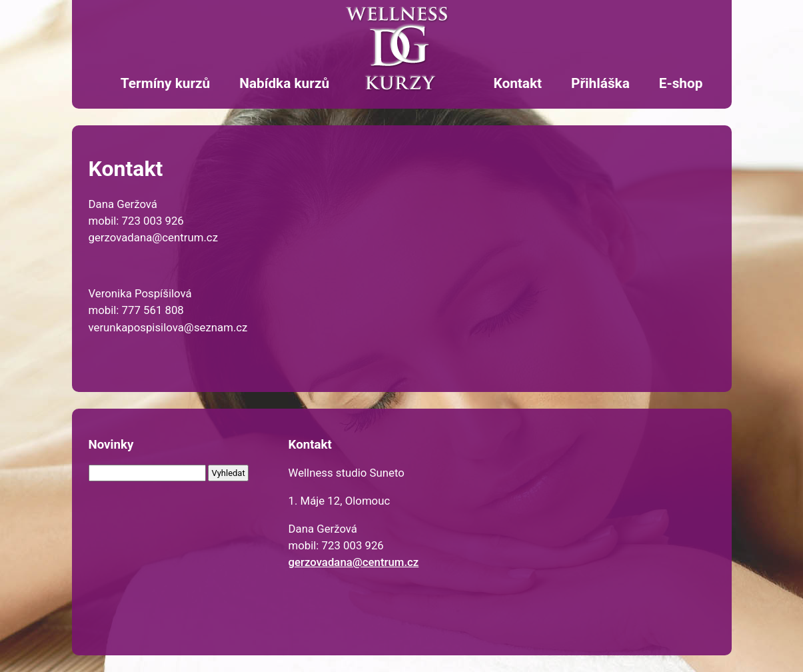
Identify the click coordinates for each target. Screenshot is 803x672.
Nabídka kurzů (284, 83)
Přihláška (600, 83)
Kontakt (517, 83)
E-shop (681, 83)
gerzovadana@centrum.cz (354, 562)
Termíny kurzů (165, 83)
